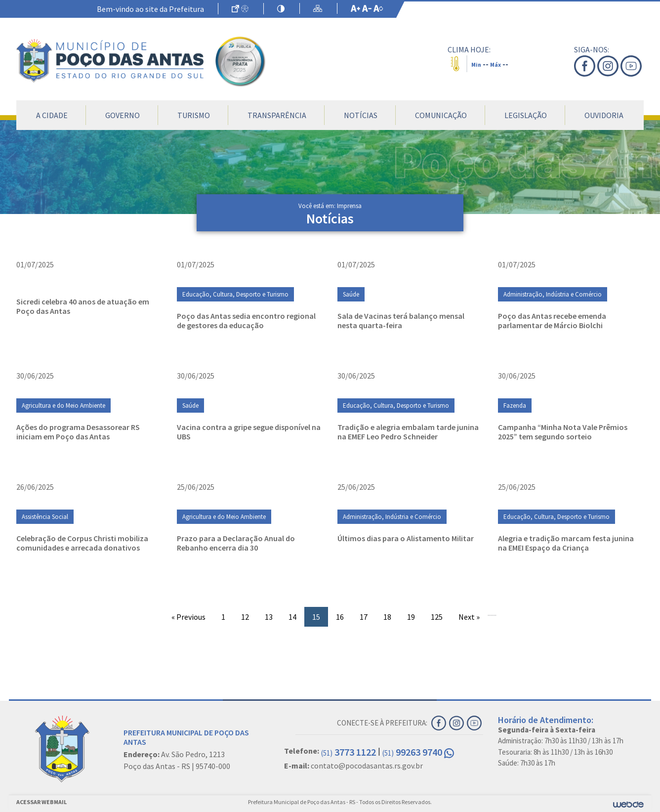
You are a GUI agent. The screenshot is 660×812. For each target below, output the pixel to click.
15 (316, 617)
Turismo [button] (194, 115)
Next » (469, 617)
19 (411, 617)
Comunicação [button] (441, 115)
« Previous (188, 617)
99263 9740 (418, 752)
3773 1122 (349, 752)
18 (387, 617)
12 (245, 617)
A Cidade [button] (52, 115)
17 (364, 617)
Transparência (277, 115)
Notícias (361, 115)
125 (437, 617)
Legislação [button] (526, 115)
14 (292, 617)
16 (340, 617)
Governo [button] (123, 115)
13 (269, 617)
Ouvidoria (604, 115)
